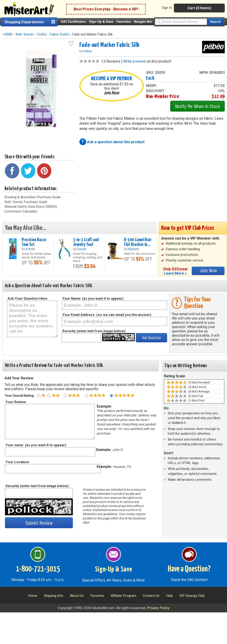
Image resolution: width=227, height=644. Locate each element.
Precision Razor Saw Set (34, 242)
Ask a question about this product (116, 142)
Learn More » (175, 273)
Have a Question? (189, 569)
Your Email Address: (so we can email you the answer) (107, 315)
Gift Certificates (73, 22)
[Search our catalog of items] (215, 22)
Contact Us (151, 596)
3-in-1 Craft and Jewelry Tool (86, 242)
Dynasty (133, 249)
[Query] (181, 22)
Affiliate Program (123, 596)
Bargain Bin (143, 22)
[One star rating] (39, 396)
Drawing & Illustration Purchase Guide (33, 197)
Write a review (135, 61)
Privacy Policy (158, 608)
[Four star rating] (87, 396)
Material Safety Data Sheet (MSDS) (31, 207)
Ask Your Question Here (27, 299)
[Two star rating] (49, 396)
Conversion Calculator (21, 211)
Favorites (124, 22)
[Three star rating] (65, 396)
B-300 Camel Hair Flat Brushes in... (138, 242)
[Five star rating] (111, 396)
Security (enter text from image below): (94, 331)
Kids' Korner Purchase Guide (26, 202)
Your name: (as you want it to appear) (36, 445)
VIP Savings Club (192, 596)
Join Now (112, 93)
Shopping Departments (24, 22)
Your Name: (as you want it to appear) (93, 299)
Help (169, 596)
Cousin (82, 249)
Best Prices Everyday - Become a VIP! (106, 9)
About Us (77, 596)
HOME (8, 34)
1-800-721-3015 (38, 569)
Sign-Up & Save (101, 22)
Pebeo (88, 51)
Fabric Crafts (59, 34)
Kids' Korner (25, 34)
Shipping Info (54, 596)
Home (33, 596)
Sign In (167, 8)
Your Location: (17, 462)
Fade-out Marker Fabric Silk (109, 45)
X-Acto (30, 249)
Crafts (42, 34)
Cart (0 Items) (199, 8)
